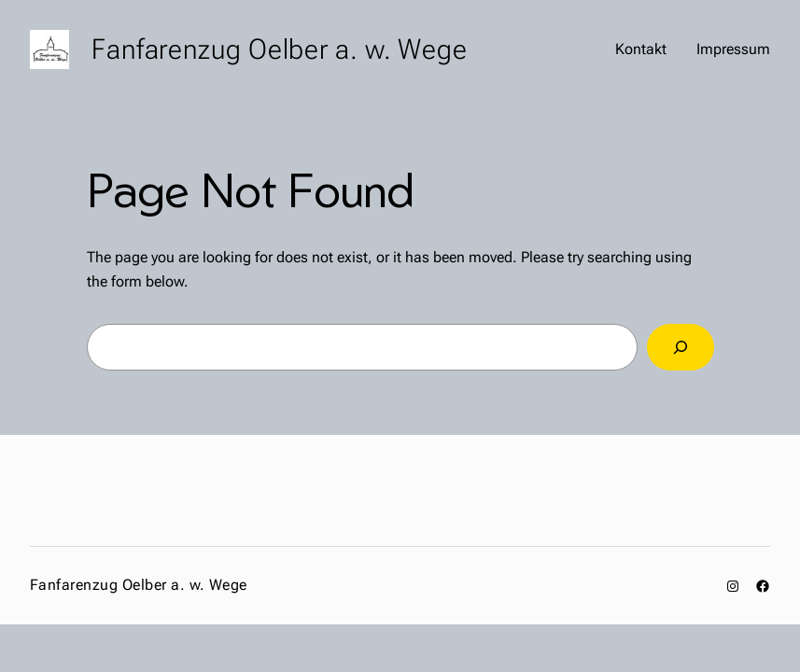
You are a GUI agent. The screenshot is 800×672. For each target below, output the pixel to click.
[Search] (680, 347)
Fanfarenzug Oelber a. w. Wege (280, 49)
